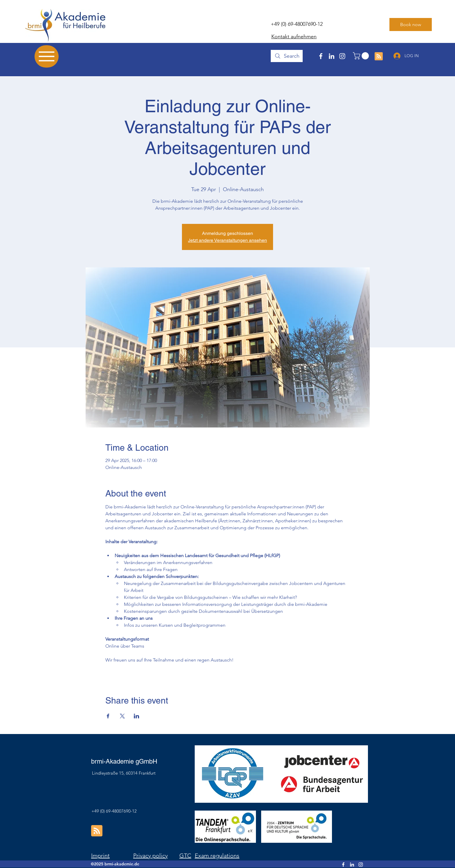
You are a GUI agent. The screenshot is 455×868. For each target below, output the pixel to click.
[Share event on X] (122, 716)
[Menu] (47, 56)
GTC (185, 856)
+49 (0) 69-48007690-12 (297, 24)
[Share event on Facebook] (108, 716)
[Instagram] (342, 56)
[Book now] (411, 25)
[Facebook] (321, 56)
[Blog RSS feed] (379, 57)
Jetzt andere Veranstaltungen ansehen (228, 240)
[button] (362, 56)
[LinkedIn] (332, 56)
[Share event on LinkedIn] (137, 716)
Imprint (100, 856)
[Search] (287, 56)
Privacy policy (150, 856)
